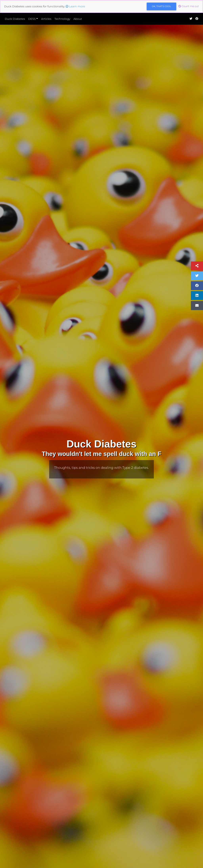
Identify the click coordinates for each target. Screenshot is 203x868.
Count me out (189, 6)
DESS (32, 19)
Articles (46, 19)
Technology (62, 19)
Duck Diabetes (15, 19)
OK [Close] (161, 6)
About (78, 19)
